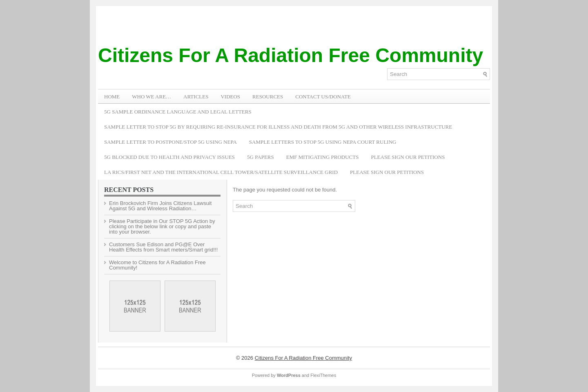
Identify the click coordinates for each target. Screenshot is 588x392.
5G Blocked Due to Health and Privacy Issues (169, 157)
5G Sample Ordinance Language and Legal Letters (178, 112)
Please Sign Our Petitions (408, 157)
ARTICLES (196, 97)
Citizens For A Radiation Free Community (291, 55)
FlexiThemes (323, 375)
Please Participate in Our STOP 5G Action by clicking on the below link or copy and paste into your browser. (162, 226)
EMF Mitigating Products (323, 157)
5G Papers (261, 157)
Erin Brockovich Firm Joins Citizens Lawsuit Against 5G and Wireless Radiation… (160, 206)
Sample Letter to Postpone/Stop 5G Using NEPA (170, 142)
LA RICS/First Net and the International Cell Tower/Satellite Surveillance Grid (221, 172)
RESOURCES (268, 97)
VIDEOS (230, 97)
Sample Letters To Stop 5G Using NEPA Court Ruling (323, 142)
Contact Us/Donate (323, 97)
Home (112, 97)
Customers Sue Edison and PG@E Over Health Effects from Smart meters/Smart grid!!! (163, 247)
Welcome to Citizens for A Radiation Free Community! (157, 265)
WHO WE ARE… (151, 97)
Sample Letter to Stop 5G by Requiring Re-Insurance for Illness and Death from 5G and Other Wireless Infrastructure (278, 127)
